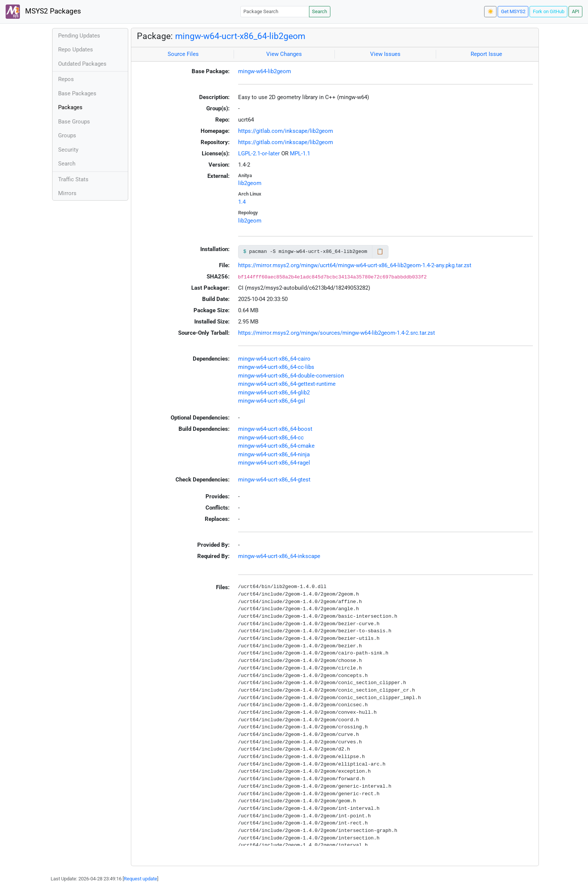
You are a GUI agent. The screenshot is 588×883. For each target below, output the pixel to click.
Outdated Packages (82, 64)
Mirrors (67, 193)
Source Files (183, 54)
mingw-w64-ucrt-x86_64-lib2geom (240, 36)
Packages (70, 107)
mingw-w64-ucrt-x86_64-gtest (274, 480)
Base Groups (74, 122)
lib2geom (250, 183)
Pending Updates (79, 36)
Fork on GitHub (549, 11)
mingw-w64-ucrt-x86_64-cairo (274, 359)
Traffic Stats (73, 179)
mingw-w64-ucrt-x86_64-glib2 (274, 393)
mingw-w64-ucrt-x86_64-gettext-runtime (287, 384)
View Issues (385, 54)
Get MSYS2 (513, 11)
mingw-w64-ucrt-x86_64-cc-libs (276, 367)
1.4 (242, 202)
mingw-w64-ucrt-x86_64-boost (275, 429)
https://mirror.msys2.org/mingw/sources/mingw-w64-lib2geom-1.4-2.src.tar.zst (337, 333)
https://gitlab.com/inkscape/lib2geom (286, 131)
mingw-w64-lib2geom (265, 71)
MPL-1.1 (300, 153)
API (576, 11)
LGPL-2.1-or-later (259, 153)
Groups (67, 135)
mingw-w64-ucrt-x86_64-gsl (272, 401)
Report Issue (486, 54)
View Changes (284, 54)
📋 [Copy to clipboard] (380, 251)
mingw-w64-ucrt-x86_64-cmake (276, 446)
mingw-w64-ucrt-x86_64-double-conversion (291, 376)
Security (68, 150)
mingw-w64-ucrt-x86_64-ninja (274, 454)
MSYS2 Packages (43, 12)
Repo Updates (76, 50)
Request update (140, 879)
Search (319, 11)
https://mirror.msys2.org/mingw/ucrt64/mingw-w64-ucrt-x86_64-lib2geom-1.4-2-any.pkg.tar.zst (355, 265)
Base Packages (77, 93)
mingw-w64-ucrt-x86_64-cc (271, 438)
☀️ (490, 11)
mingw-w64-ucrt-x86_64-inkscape (279, 556)
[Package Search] (275, 11)
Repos (66, 79)
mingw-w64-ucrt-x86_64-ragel (274, 463)
